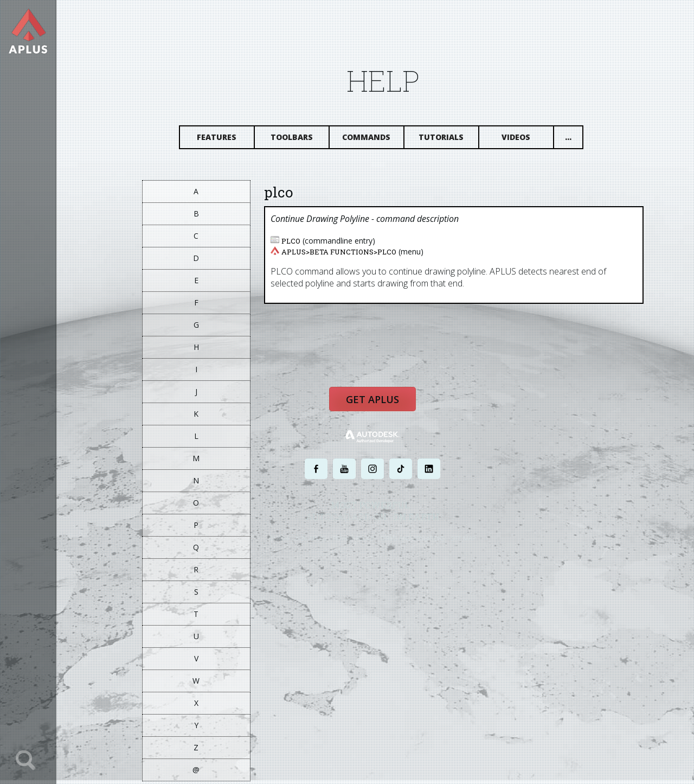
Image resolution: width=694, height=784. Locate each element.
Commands (374, 140)
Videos (523, 140)
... (575, 140)
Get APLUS (380, 406)
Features (224, 140)
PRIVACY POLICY (360, 543)
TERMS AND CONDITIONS (419, 543)
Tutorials (449, 140)
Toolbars (299, 140)
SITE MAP (470, 543)
